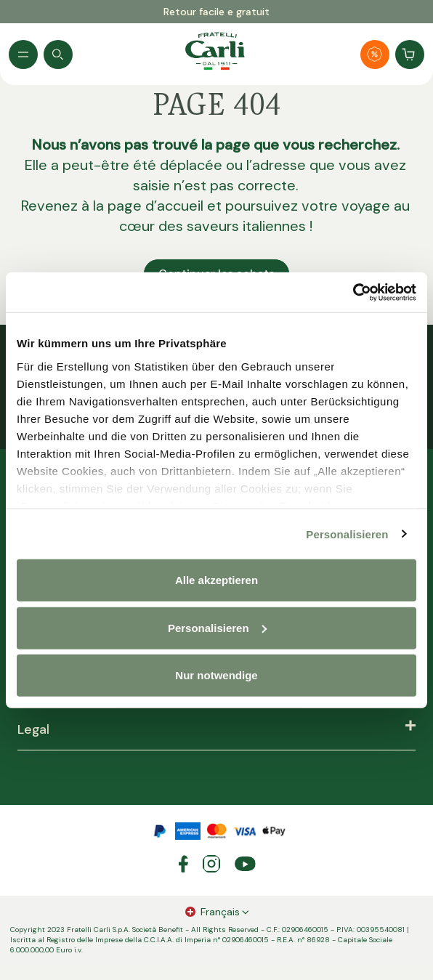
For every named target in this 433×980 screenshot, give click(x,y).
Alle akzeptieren (216, 580)
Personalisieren (347, 534)
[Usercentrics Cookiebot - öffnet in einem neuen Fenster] (353, 292)
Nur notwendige (216, 675)
